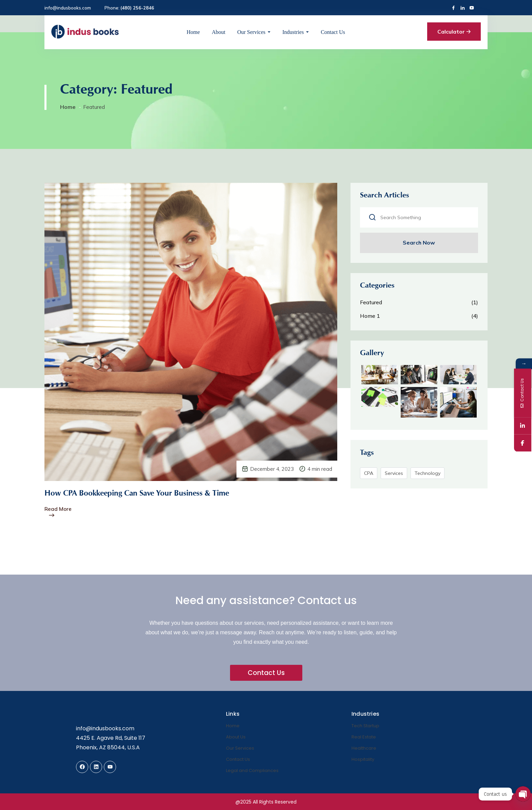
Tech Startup (365, 725)
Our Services (251, 32)
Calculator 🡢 (454, 32)
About (218, 32)
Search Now (419, 244)
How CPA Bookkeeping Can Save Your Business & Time (142, 494)
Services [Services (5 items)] (395, 477)
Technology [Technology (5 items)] (428, 477)
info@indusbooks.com (68, 8)
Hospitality (363, 759)
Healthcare (364, 748)
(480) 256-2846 (137, 8)
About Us (236, 737)
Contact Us (333, 32)
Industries (293, 32)
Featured (372, 304)
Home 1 (371, 317)
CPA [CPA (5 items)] (369, 477)
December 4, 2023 (272, 469)
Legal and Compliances (252, 770)
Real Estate (364, 737)
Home (193, 32)
